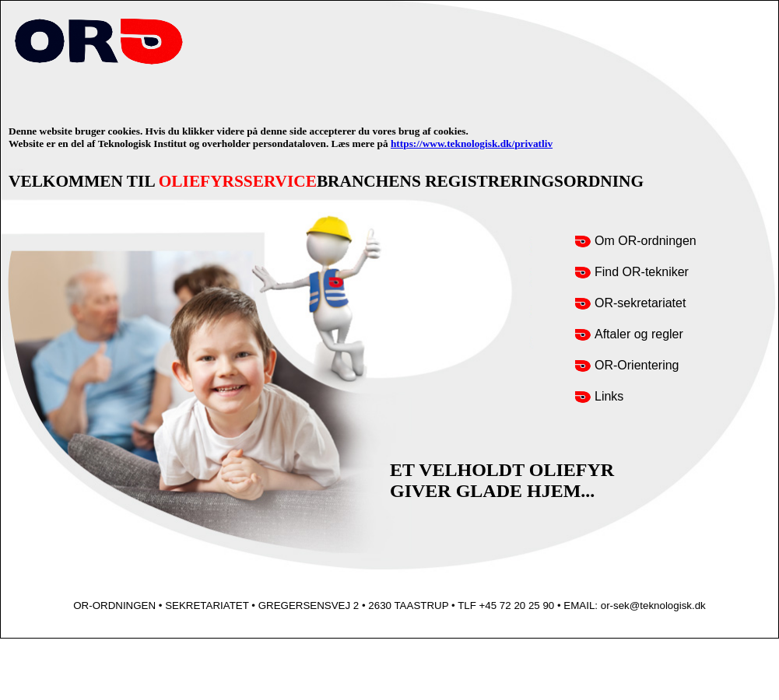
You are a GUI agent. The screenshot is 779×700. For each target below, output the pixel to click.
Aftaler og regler (639, 334)
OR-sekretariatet (640, 303)
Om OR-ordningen (646, 241)
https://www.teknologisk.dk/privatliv (472, 143)
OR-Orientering (637, 365)
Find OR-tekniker (642, 272)
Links (609, 396)
